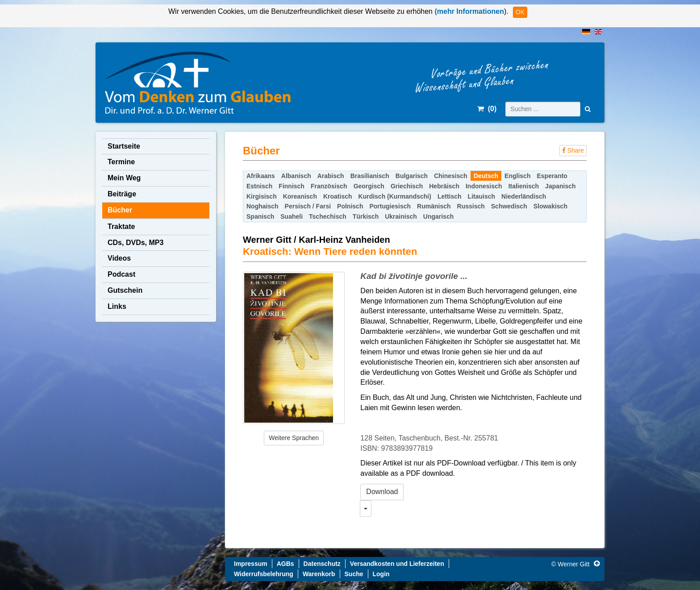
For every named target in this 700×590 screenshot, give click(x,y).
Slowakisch (550, 206)
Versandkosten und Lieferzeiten (397, 564)
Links (117, 306)
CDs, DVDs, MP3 (135, 243)
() (487, 109)
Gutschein (125, 290)
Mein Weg (124, 178)
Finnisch (292, 186)
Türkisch (366, 216)
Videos (119, 258)
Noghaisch (262, 206)
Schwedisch (509, 206)
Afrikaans (261, 176)
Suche (354, 574)
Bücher (120, 210)
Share (573, 150)
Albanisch (296, 176)
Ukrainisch (401, 216)
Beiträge (122, 194)
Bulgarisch (412, 176)
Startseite (124, 146)
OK (520, 12)
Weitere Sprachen (294, 438)
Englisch (517, 176)
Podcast (121, 274)
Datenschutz (322, 564)
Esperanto (552, 176)
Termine (121, 162)
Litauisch (481, 196)
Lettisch (450, 196)
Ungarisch (438, 216)
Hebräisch (444, 186)
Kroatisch (338, 196)
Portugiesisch (390, 206)
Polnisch (350, 206)
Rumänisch (434, 206)
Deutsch (486, 176)
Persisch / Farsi (308, 206)
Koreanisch (300, 196)
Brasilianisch (370, 176)
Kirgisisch (262, 196)
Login (381, 574)
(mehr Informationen (468, 11)
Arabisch (331, 176)
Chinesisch (451, 176)
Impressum (251, 564)
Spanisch (260, 216)
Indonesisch (484, 186)
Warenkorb (319, 574)
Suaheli (292, 216)
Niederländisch (524, 196)
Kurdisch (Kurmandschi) (395, 196)
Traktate (121, 226)
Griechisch (407, 186)
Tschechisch (328, 216)
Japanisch (560, 186)
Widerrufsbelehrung (264, 574)
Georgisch (369, 186)
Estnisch (259, 186)
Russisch (471, 206)
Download (382, 492)
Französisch (329, 186)
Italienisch (524, 186)
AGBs (285, 564)
